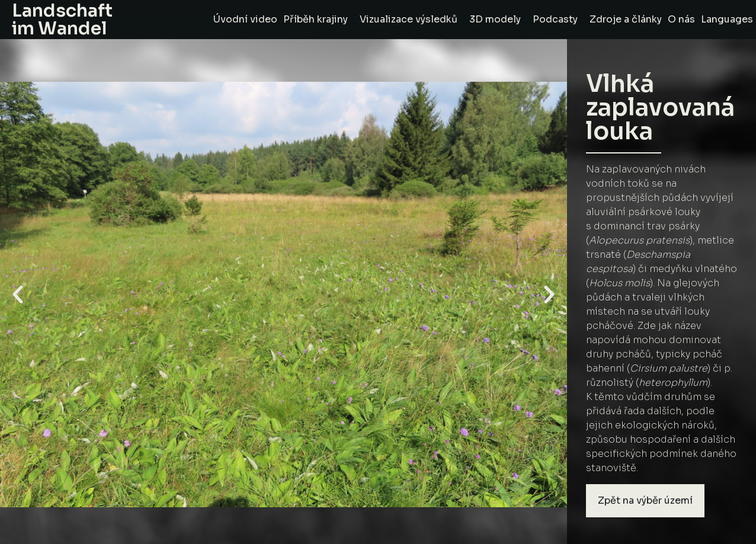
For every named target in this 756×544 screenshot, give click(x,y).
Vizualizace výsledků (411, 19)
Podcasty (558, 19)
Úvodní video (245, 19)
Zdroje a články (626, 19)
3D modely (498, 19)
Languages (727, 19)
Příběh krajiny (318, 19)
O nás (681, 19)
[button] (18, 295)
